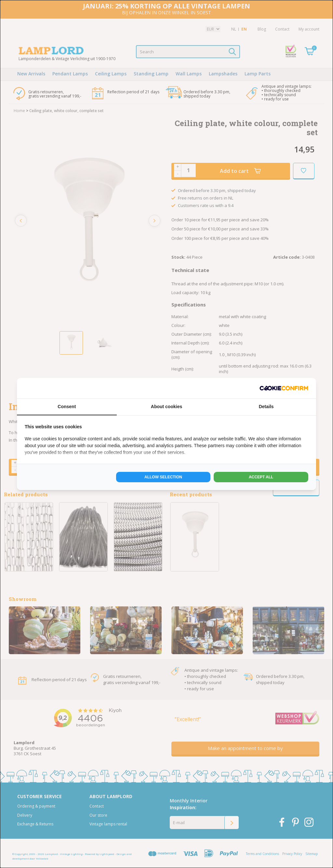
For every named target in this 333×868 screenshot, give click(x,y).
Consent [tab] (67, 407)
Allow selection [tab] (163, 477)
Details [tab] (266, 407)
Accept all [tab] (261, 477)
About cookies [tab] (166, 407)
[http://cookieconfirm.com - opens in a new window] (284, 388)
